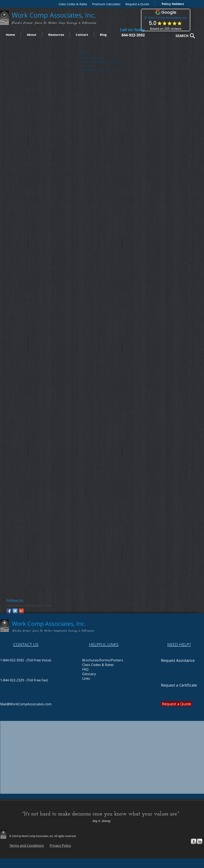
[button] (136, 4)
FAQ (85, 669)
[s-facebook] (194, 841)
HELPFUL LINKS (104, 644)
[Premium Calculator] (105, 4)
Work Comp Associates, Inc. (55, 15)
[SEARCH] (184, 36)
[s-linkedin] (200, 841)
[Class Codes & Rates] (72, 4)
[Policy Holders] (172, 4)
